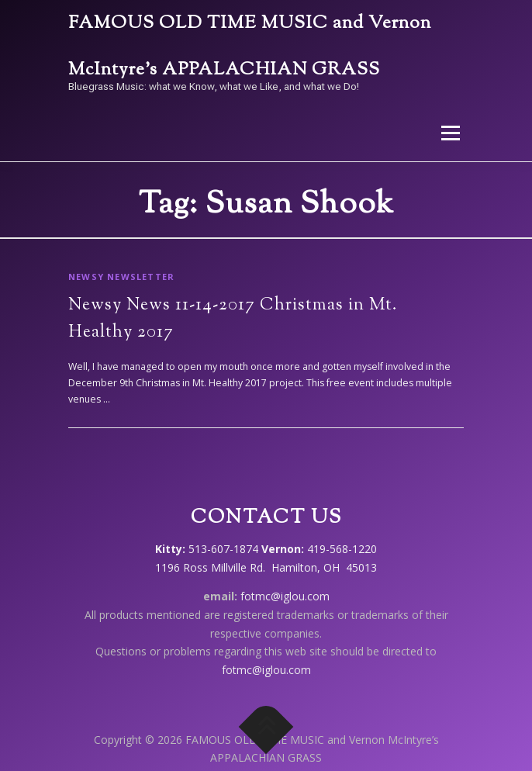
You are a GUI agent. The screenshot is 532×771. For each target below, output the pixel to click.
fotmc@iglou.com (285, 596)
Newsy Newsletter (121, 277)
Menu (449, 133)
